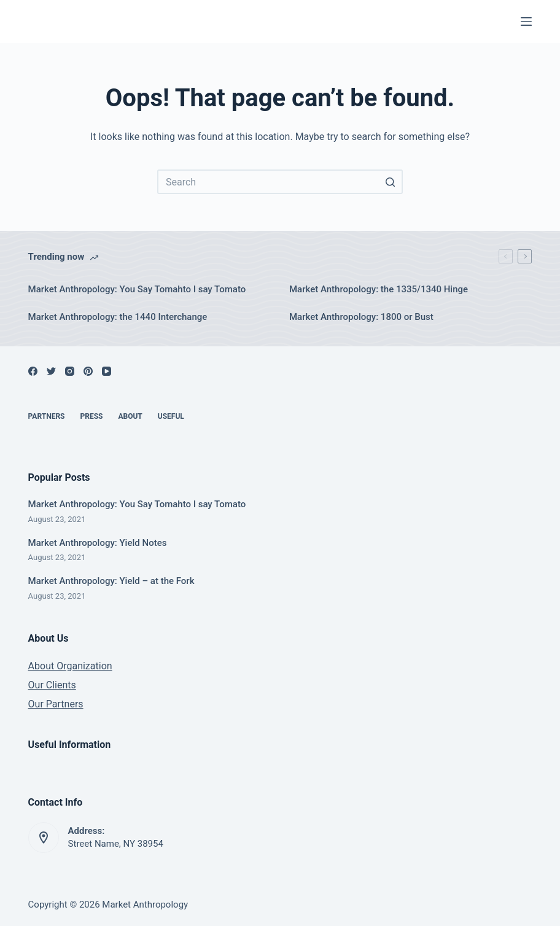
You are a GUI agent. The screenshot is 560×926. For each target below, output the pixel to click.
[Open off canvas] (526, 21)
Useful (171, 416)
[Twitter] (51, 371)
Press (92, 416)
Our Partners (56, 704)
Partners (47, 416)
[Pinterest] (88, 371)
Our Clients (52, 685)
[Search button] (391, 182)
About (130, 416)
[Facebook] (33, 371)
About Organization (70, 666)
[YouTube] (107, 371)
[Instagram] (70, 371)
